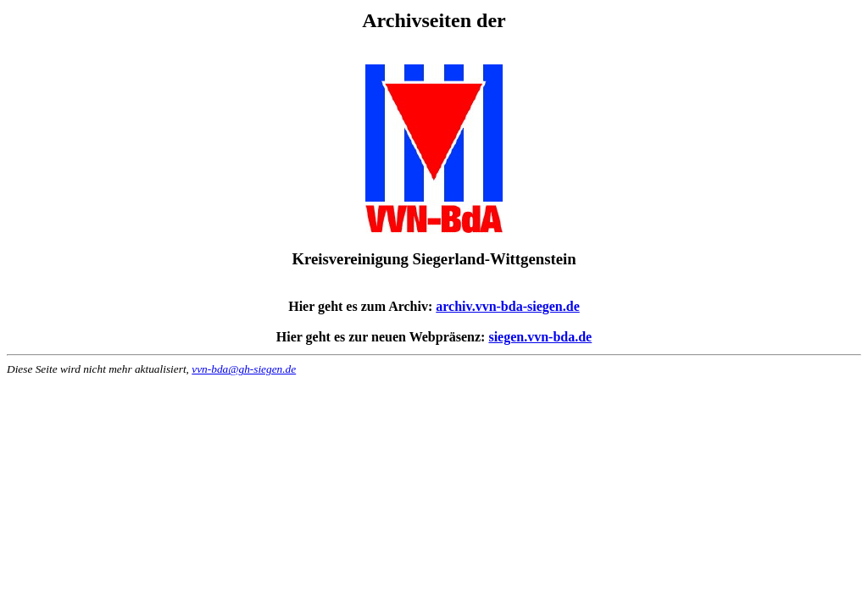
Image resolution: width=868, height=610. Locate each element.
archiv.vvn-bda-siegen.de (508, 306)
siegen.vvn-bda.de (540, 337)
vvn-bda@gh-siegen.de (244, 369)
